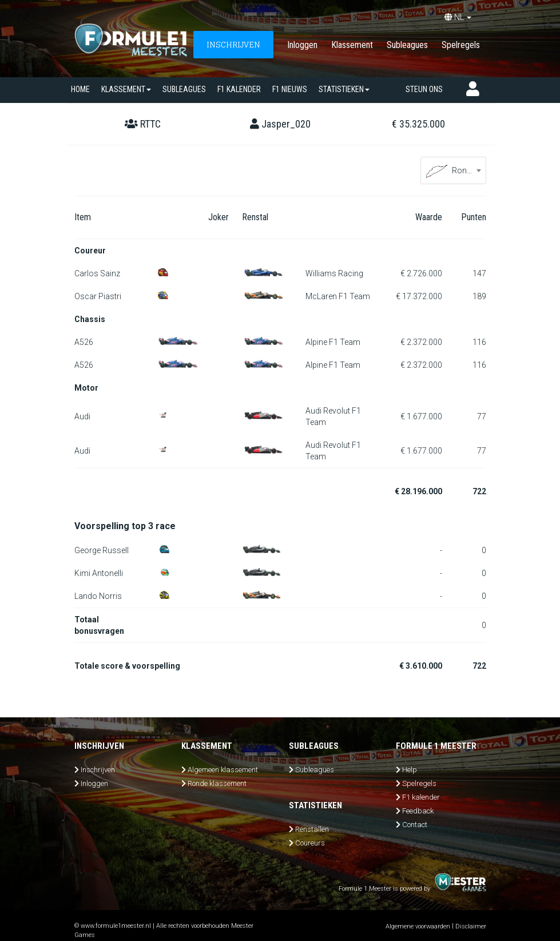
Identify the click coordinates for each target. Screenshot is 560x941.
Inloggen (302, 45)
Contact (415, 825)
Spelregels (461, 45)
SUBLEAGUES (184, 89)
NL (458, 17)
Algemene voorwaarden (418, 926)
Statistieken (344, 89)
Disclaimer (471, 926)
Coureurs (310, 843)
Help (410, 770)
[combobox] (453, 170)
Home (80, 89)
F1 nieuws (290, 89)
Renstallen (312, 829)
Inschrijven (98, 770)
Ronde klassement (217, 783)
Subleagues (407, 45)
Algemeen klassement (223, 770)
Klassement (352, 45)
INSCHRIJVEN (233, 44)
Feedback (418, 811)
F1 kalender (239, 89)
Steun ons (424, 89)
